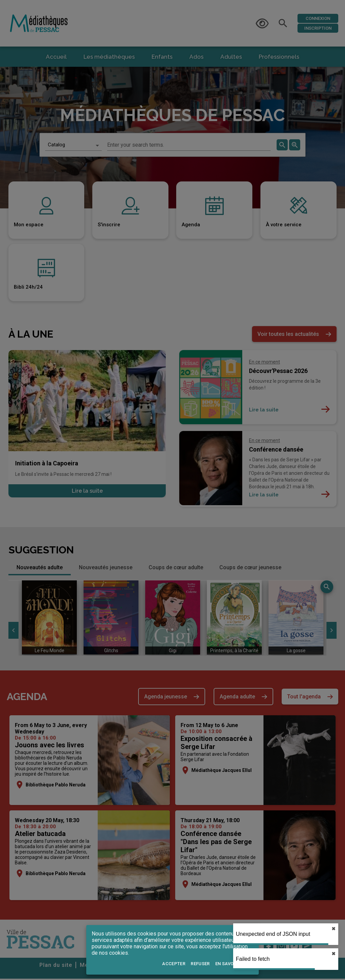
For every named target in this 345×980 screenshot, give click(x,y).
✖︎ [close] (334, 954)
